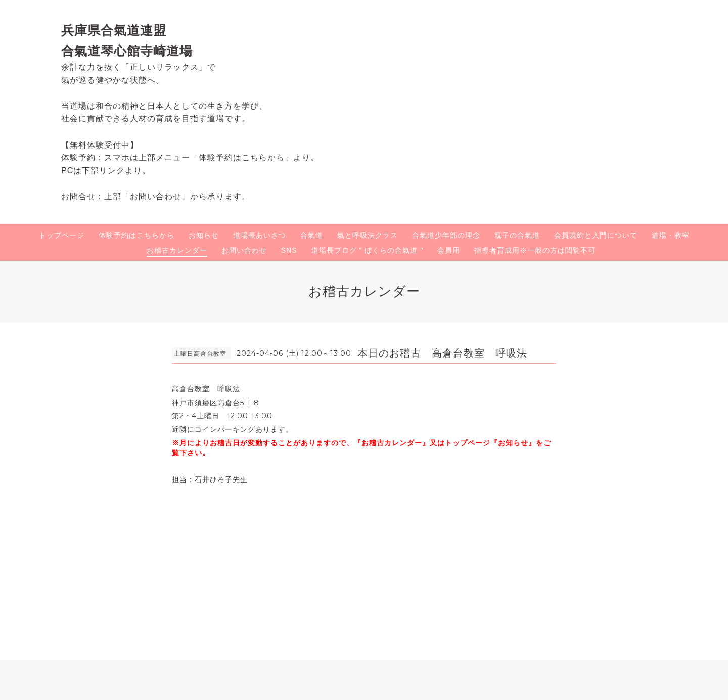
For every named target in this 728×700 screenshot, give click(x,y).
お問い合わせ (244, 250)
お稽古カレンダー (177, 250)
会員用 (449, 250)
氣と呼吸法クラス (368, 235)
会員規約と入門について (596, 235)
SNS (289, 250)
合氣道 (312, 235)
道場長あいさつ (260, 235)
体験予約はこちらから (136, 235)
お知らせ (204, 235)
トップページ (62, 235)
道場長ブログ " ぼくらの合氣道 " (368, 250)
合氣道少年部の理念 (446, 235)
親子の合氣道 (517, 235)
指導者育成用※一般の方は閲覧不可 (535, 250)
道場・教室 (671, 235)
